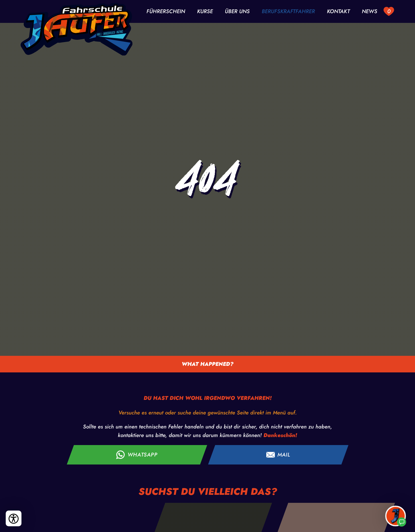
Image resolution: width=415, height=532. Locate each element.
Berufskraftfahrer (288, 12)
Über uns (237, 12)
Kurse (205, 12)
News (370, 12)
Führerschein (166, 12)
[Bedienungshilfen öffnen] (14, 518)
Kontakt (338, 12)
